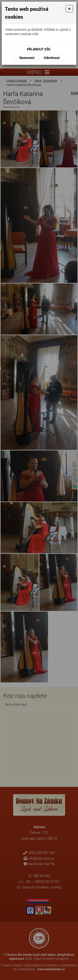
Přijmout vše (39, 49)
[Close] (69, 9)
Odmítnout (52, 58)
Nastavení (27, 58)
